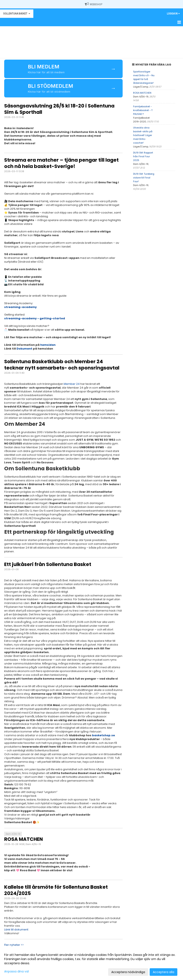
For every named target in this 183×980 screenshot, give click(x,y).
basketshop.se (103, 735)
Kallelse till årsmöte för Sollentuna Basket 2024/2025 (56, 890)
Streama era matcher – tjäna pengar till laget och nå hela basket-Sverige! (61, 163)
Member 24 (72, 384)
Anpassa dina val (16, 971)
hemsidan (48, 345)
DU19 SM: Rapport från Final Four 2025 (143, 156)
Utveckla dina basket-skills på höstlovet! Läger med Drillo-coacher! (143, 135)
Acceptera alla (164, 972)
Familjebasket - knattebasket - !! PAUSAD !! (143, 110)
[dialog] (91, 963)
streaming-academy (20, 307)
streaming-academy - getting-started (35, 318)
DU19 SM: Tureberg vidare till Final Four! (144, 178)
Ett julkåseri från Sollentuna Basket (48, 564)
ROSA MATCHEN (23, 839)
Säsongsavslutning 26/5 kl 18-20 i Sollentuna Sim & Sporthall (59, 109)
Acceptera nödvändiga (128, 972)
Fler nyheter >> (14, 945)
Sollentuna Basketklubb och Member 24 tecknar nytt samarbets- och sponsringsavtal (62, 365)
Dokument (24, 349)
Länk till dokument (16, 930)
